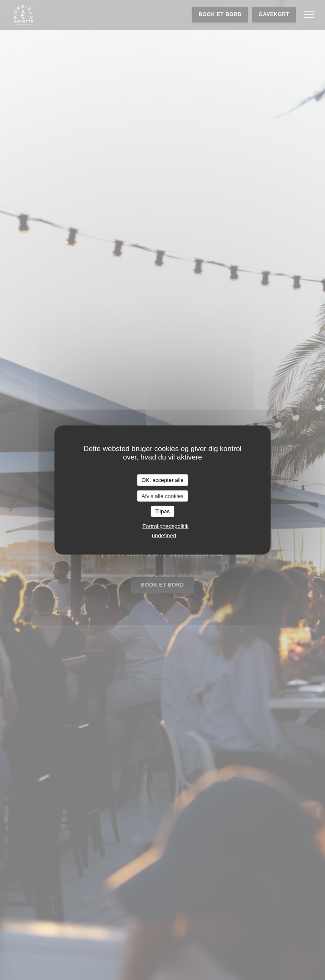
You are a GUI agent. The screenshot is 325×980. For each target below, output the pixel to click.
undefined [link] (164, 535)
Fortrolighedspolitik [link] (165, 526)
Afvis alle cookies (162, 496)
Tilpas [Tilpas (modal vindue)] (162, 511)
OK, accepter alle (162, 480)
